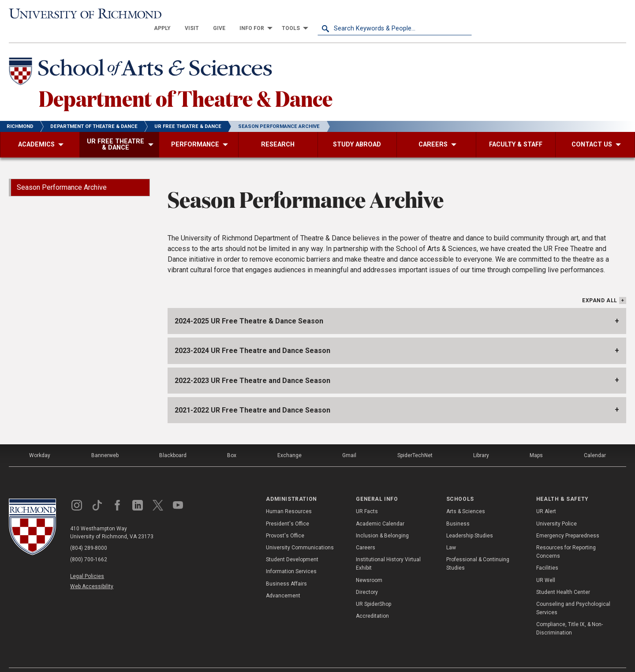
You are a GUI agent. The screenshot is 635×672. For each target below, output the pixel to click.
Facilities (547, 554)
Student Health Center (563, 578)
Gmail (349, 441)
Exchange (289, 441)
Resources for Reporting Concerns (566, 538)
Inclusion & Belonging (382, 521)
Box (232, 441)
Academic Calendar (380, 509)
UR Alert (546, 497)
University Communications (300, 533)
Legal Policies (87, 562)
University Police (557, 509)
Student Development (292, 545)
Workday (40, 441)
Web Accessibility (92, 572)
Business (458, 509)
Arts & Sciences (466, 497)
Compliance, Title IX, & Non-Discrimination (570, 614)
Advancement (283, 581)
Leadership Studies (470, 521)
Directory (367, 578)
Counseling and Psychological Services (573, 594)
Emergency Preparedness (568, 521)
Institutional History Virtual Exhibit (388, 550)
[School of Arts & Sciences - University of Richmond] (143, 59)
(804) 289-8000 (89, 534)
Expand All (600, 286)
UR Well (546, 566)
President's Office (288, 509)
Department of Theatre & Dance (186, 83)
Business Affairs (286, 569)
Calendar (595, 441)
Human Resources (289, 497)
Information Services (291, 557)
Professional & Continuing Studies (478, 550)
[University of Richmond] (86, 14)
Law (451, 533)
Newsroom (369, 566)
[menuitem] (317, 14)
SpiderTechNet (415, 441)
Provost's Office (285, 521)
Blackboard (173, 441)
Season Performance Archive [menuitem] (62, 173)
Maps (536, 441)
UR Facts (367, 497)
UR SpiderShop (374, 590)
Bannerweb (105, 441)
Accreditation (372, 602)
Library (481, 441)
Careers (366, 533)
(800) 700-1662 (89, 545)
